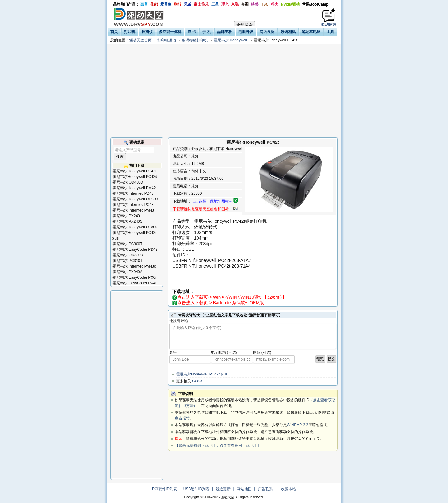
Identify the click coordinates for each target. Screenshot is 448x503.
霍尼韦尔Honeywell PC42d (135, 177)
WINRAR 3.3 (298, 425)
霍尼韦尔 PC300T (127, 244)
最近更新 (223, 489)
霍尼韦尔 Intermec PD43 (133, 193)
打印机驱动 (167, 40)
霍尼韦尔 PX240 (126, 216)
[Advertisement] (224, 91)
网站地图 (244, 489)
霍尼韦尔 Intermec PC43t (134, 205)
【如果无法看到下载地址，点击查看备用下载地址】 (218, 445)
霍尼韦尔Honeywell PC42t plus (202, 374)
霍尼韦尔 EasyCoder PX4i (134, 283)
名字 (173, 352)
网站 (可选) (262, 352)
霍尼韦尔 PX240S (127, 221)
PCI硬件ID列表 (165, 489)
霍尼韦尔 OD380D (128, 255)
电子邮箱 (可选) (224, 352)
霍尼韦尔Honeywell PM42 (134, 188)
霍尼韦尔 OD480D (128, 182)
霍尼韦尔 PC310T (127, 261)
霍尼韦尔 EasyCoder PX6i (134, 277)
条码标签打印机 (195, 40)
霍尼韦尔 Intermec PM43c (134, 266)
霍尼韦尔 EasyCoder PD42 (135, 249)
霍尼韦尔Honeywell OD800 (135, 199)
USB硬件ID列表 (196, 489)
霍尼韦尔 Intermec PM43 (133, 210)
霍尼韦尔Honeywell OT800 (135, 227)
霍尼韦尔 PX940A (127, 272)
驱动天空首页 (140, 40)
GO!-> (197, 381)
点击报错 (182, 418)
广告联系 (265, 489)
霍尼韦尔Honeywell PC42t (134, 171)
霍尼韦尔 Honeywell (230, 40)
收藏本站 (288, 489)
